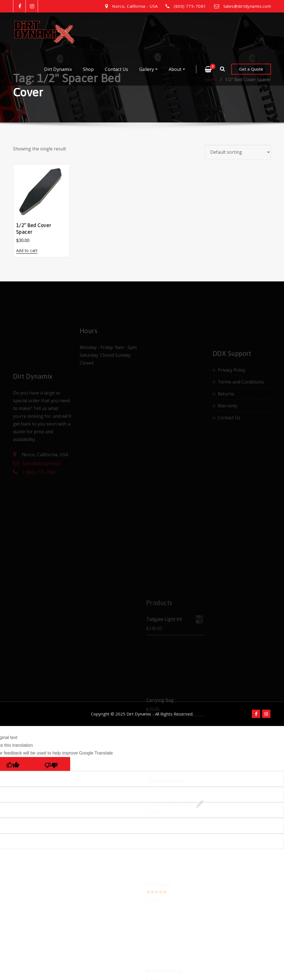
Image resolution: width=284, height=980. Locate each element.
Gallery (148, 69)
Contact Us (116, 69)
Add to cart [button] (27, 251)
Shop (88, 69)
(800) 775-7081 (190, 6)
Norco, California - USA (135, 6)
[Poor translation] (51, 822)
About (177, 69)
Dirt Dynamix (58, 69)
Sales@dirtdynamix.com (247, 6)
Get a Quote (251, 69)
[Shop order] (238, 152)
